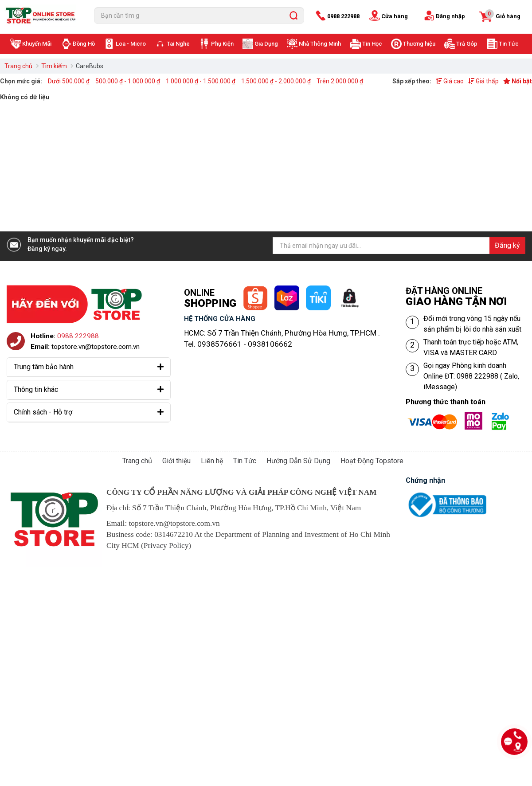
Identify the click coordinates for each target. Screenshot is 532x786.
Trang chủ (18, 66)
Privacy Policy (166, 546)
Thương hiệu (419, 44)
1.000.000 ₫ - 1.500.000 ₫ (201, 81)
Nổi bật (518, 81)
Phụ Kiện (222, 44)
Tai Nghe (178, 44)
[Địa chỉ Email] (399, 246)
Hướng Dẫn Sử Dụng (298, 461)
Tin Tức (509, 44)
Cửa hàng (395, 16)
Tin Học (372, 44)
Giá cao (450, 81)
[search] (293, 16)
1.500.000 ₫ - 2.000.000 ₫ (276, 81)
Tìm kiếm (54, 66)
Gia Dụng (266, 44)
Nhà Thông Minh (320, 44)
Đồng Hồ (84, 44)
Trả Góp (467, 44)
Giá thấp (483, 81)
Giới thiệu (176, 461)
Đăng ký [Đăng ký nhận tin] (507, 245)
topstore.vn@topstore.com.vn (96, 347)
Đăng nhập (450, 16)
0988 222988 (343, 16)
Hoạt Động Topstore (372, 461)
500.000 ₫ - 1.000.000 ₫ (128, 81)
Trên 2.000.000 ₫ (340, 81)
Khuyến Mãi (37, 44)
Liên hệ (212, 461)
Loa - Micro (131, 44)
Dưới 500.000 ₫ (69, 81)
